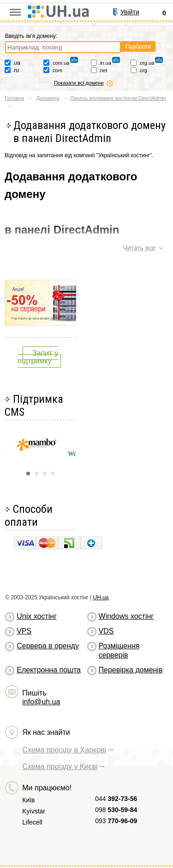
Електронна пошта (49, 670)
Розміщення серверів (119, 650)
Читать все (139, 248)
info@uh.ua (41, 702)
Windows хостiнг (126, 616)
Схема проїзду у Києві (60, 766)
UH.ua (101, 597)
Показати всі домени (79, 83)
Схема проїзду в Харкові (64, 750)
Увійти (130, 12)
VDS (106, 631)
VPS (24, 631)
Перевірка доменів (131, 670)
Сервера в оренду (48, 646)
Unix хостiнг (37, 616)
